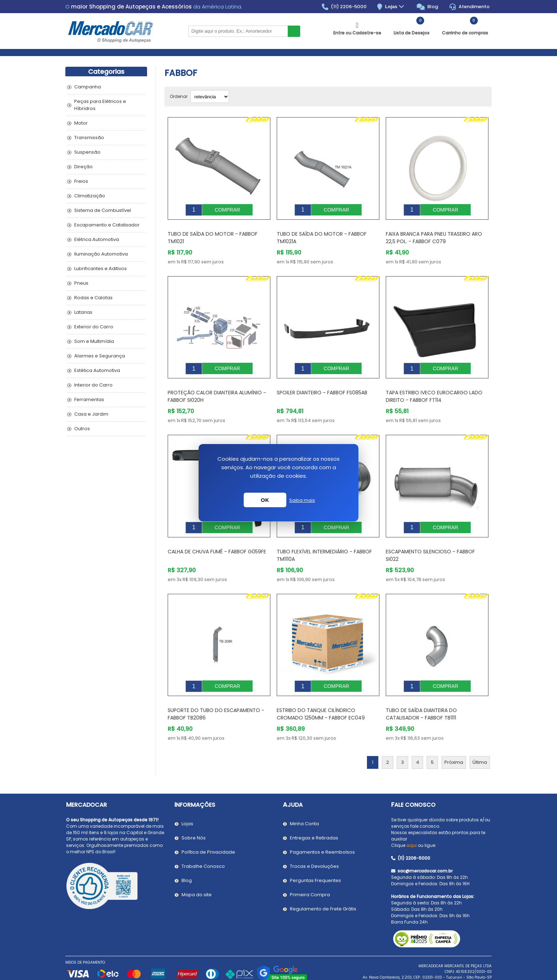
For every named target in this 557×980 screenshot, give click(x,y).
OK (265, 500)
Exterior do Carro (94, 327)
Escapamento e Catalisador (107, 225)
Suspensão (87, 152)
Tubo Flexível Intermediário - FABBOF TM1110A (324, 539)
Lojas (396, 7)
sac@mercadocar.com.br (422, 850)
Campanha (88, 87)
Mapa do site (197, 873)
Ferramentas (89, 399)
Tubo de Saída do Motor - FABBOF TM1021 (213, 232)
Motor (81, 123)
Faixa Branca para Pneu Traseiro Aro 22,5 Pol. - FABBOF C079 (434, 232)
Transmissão (89, 138)
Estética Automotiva (97, 370)
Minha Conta (304, 802)
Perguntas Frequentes (315, 859)
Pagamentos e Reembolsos (322, 831)
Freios (81, 181)
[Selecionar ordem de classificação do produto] (210, 97)
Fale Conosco (413, 784)
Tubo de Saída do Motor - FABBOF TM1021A (322, 232)
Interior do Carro (93, 385)
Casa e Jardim (91, 414)
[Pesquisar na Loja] (238, 31)
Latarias (83, 312)
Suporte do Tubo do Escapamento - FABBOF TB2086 (216, 693)
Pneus (81, 283)
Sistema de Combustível (103, 210)
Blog (428, 7)
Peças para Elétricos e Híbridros (100, 105)
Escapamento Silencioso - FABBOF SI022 (430, 539)
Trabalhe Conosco (203, 845)
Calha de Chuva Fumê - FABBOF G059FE (217, 536)
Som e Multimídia (94, 341)
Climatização (90, 196)
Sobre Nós (194, 817)
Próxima (454, 741)
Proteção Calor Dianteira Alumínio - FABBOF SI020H (217, 386)
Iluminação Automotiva (101, 254)
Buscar (294, 31)
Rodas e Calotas (93, 298)
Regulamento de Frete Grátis (323, 888)
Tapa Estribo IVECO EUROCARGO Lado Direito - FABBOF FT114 (434, 386)
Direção (83, 167)
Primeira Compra (310, 873)
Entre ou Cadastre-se (357, 33)
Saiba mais (302, 500)
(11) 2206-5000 (344, 7)
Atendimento (469, 7)
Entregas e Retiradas (314, 817)
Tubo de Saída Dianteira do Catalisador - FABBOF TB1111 (421, 693)
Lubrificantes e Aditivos (101, 269)
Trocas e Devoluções (314, 845)
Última (480, 741)
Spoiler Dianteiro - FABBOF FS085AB (322, 382)
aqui (412, 824)
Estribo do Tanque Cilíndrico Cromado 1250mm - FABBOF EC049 (321, 693)
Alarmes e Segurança (100, 356)
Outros (82, 429)
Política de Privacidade (208, 831)
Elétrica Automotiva (97, 239)
